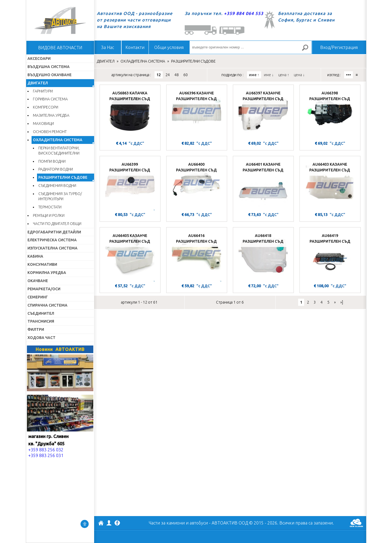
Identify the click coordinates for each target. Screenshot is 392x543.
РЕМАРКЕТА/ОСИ (44, 289)
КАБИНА (35, 256)
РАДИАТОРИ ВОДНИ (56, 169)
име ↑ (254, 75)
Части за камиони (167, 523)
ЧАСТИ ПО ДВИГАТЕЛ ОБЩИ (57, 224)
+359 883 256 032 (46, 450)
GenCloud (356, 523)
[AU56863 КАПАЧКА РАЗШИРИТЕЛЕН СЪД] (130, 113)
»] (342, 302)
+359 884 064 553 (244, 13)
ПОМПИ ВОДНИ (52, 161)
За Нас (108, 47)
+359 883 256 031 (46, 455)
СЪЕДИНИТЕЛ (41, 313)
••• (348, 75)
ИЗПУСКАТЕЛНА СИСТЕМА (53, 248)
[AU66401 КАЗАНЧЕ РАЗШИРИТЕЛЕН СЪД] (263, 185)
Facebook (117, 523)
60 (186, 75)
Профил (109, 523)
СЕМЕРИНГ (38, 297)
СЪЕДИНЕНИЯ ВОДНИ (57, 186)
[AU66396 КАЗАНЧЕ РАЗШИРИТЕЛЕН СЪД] (197, 113)
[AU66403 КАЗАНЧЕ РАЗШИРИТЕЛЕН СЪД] (330, 185)
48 (177, 75)
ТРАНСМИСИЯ (41, 321)
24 (168, 75)
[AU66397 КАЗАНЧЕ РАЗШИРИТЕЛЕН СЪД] (263, 113)
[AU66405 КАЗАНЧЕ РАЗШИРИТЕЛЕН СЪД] (130, 256)
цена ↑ (284, 75)
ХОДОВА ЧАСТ (41, 338)
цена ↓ (299, 75)
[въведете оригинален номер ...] (251, 47)
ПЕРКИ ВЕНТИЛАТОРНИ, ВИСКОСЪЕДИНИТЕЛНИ (59, 151)
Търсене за (307, 50)
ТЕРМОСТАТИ (50, 207)
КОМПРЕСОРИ (46, 107)
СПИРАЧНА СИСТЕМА (47, 305)
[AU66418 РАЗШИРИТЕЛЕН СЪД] (263, 256)
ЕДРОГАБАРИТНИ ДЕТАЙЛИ (54, 232)
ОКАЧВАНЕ (38, 281)
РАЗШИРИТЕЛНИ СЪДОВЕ (63, 177)
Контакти (135, 47)
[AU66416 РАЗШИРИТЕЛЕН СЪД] (197, 256)
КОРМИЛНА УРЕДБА (47, 273)
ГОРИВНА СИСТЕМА (50, 99)
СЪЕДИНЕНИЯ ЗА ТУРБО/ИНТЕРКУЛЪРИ (60, 196)
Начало (60, 20)
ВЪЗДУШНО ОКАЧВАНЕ (50, 75)
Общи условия (169, 47)
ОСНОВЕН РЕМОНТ (50, 132)
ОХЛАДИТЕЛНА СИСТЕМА (58, 140)
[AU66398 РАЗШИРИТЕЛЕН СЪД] (330, 113)
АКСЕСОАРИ (39, 58)
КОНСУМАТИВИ (42, 264)
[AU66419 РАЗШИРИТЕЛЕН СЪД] (330, 256)
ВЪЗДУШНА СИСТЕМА (49, 67)
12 (159, 75)
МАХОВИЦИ (43, 124)
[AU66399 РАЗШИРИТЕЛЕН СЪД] (130, 185)
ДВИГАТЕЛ (38, 83)
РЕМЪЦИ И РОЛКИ (49, 215)
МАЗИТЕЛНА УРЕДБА (51, 115)
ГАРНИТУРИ (43, 91)
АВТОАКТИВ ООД (101, 524)
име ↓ (269, 75)
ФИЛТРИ (36, 329)
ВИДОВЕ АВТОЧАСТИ (60, 48)
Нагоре (85, 524)
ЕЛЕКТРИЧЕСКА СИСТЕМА (52, 240)
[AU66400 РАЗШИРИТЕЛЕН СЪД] (197, 185)
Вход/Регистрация (339, 47)
